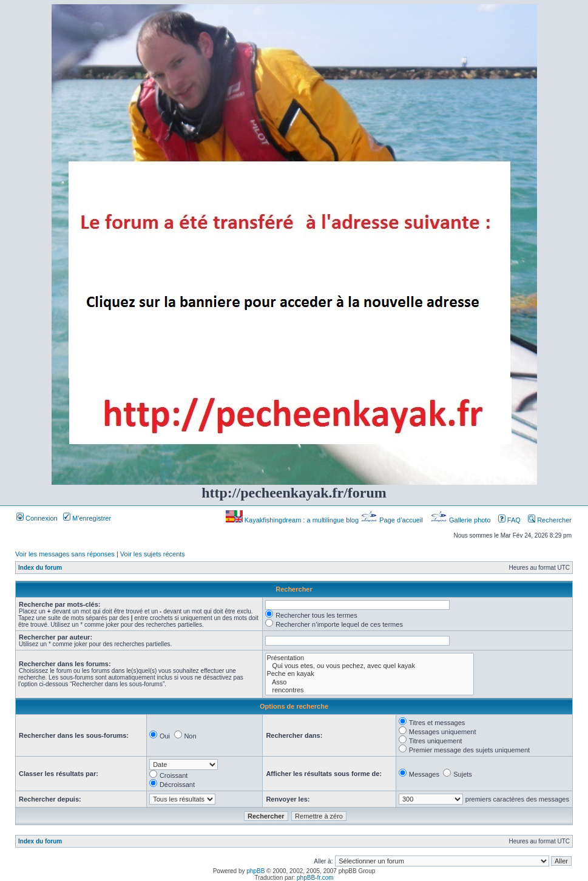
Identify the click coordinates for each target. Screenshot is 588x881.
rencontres (370, 690)
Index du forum (40, 568)
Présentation (370, 658)
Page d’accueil (393, 520)
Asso (370, 682)
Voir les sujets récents (153, 554)
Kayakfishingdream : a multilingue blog (293, 520)
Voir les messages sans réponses (65, 554)
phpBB (255, 871)
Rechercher (550, 520)
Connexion (37, 518)
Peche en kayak (370, 674)
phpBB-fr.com (315, 878)
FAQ (509, 520)
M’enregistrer (87, 518)
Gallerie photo (461, 520)
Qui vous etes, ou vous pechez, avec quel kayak (370, 666)
